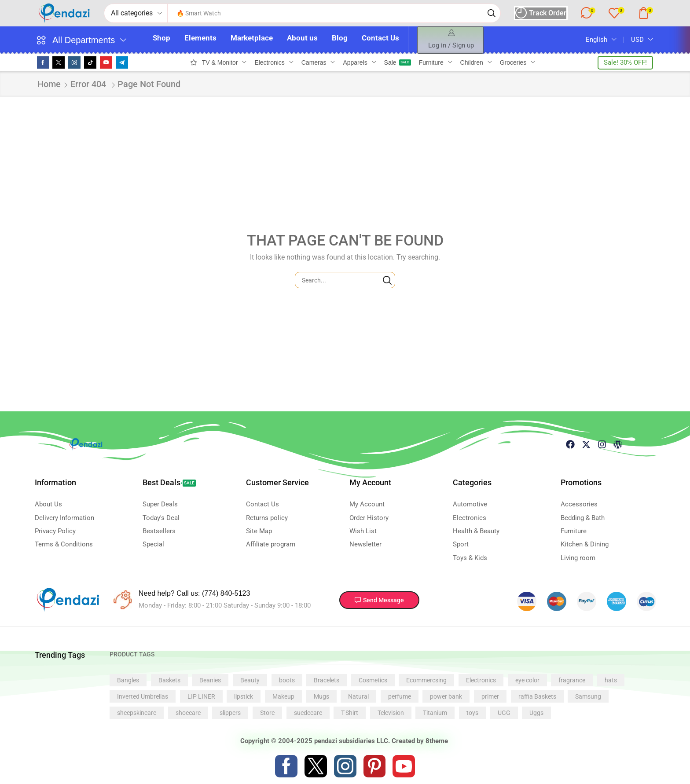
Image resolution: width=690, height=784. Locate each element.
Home (49, 84)
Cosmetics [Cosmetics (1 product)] (373, 680)
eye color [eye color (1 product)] (527, 680)
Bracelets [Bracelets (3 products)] (327, 680)
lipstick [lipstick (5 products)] (244, 696)
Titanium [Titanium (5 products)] (435, 713)
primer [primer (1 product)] (490, 696)
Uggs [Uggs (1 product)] (536, 713)
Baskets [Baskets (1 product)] (169, 680)
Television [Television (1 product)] (391, 713)
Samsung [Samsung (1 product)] (588, 696)
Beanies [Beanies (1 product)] (210, 680)
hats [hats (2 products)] (611, 680)
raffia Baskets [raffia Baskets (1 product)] (537, 696)
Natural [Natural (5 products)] (358, 696)
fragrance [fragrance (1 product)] (572, 680)
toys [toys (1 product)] (472, 713)
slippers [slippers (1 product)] (230, 713)
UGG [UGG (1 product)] (504, 713)
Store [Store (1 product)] (267, 713)
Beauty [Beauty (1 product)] (250, 680)
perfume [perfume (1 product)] (400, 696)
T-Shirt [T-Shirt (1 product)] (350, 713)
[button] (540, 13)
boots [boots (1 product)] (287, 680)
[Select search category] (136, 13)
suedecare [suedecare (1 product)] (308, 713)
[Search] (491, 13)
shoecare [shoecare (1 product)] (188, 713)
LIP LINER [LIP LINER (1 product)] (201, 696)
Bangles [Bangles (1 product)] (128, 680)
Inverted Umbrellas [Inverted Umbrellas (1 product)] (143, 696)
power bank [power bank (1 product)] (446, 696)
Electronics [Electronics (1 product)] (481, 680)
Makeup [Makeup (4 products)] (283, 696)
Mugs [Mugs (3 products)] (321, 696)
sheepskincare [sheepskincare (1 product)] (137, 713)
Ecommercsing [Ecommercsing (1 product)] (426, 680)
